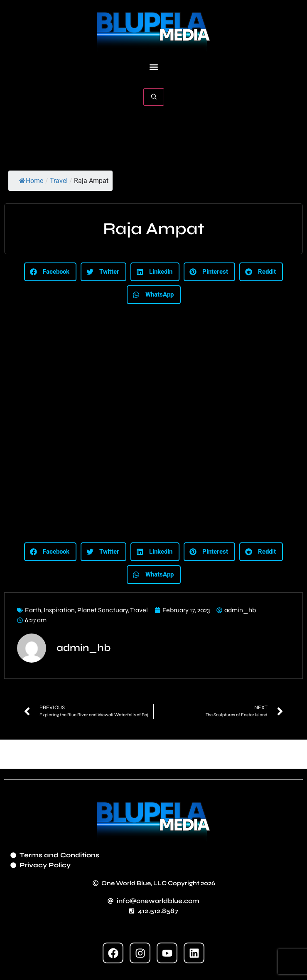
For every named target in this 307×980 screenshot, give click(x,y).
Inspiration (59, 610)
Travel (59, 181)
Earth (33, 610)
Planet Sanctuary (103, 610)
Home (31, 181)
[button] (153, 67)
